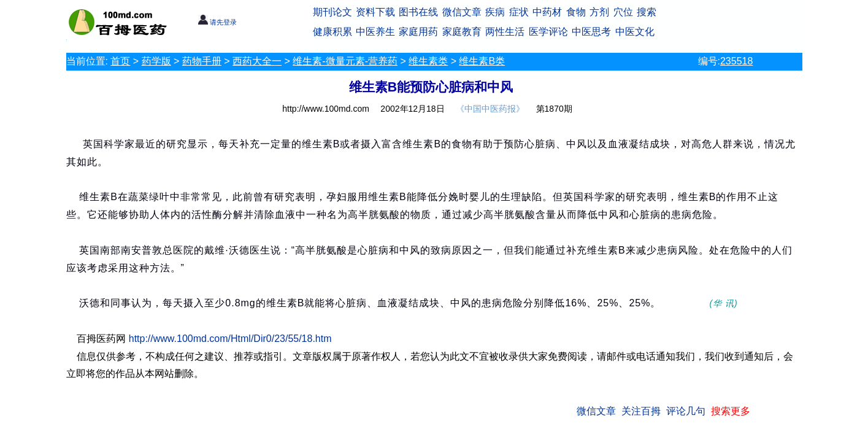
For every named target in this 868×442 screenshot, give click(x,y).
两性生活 (505, 32)
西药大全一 (257, 61)
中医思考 (591, 32)
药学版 (156, 61)
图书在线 (418, 12)
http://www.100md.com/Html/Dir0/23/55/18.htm (230, 339)
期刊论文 (332, 12)
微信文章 (462, 12)
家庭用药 (418, 32)
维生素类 (428, 61)
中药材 (547, 12)
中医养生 (375, 32)
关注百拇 (641, 411)
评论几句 (686, 411)
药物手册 (202, 61)
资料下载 (375, 12)
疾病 (495, 12)
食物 (576, 12)
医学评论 (548, 32)
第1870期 (554, 109)
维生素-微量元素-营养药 (345, 61)
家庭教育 (462, 32)
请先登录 (217, 22)
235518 (736, 61)
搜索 (647, 12)
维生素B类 (482, 61)
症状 (519, 12)
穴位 (623, 12)
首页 (120, 61)
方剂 (599, 12)
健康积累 (332, 32)
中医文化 (635, 32)
